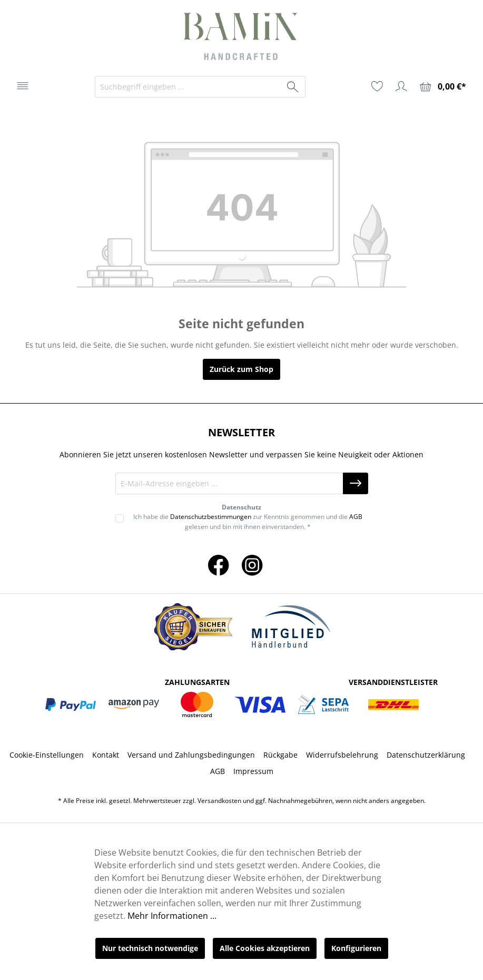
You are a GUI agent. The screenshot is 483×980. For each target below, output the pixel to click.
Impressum (253, 771)
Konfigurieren (356, 948)
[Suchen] (293, 87)
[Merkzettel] (377, 86)
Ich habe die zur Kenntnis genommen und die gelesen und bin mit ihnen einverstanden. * (248, 521)
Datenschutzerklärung (426, 755)
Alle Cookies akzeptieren (265, 948)
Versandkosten (219, 801)
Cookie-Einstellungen (47, 755)
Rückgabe (280, 755)
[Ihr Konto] (401, 86)
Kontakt (106, 755)
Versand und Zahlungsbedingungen (191, 755)
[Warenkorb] (443, 87)
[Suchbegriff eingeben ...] (188, 87)
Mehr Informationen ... (172, 916)
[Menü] (23, 86)
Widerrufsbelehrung (342, 755)
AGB (356, 517)
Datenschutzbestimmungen (211, 517)
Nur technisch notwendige (150, 948)
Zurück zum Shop (241, 369)
